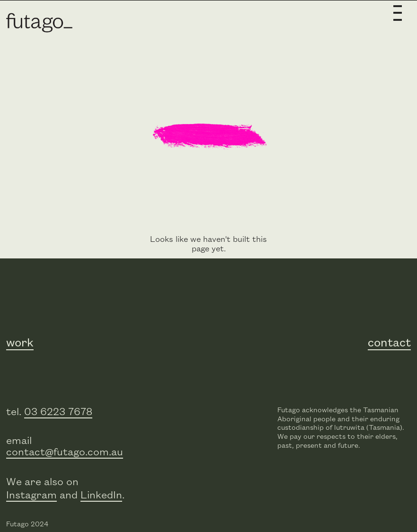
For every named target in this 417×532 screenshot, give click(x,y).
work (20, 343)
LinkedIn (101, 495)
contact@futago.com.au (65, 452)
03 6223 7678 (58, 412)
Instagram (31, 495)
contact (389, 343)
